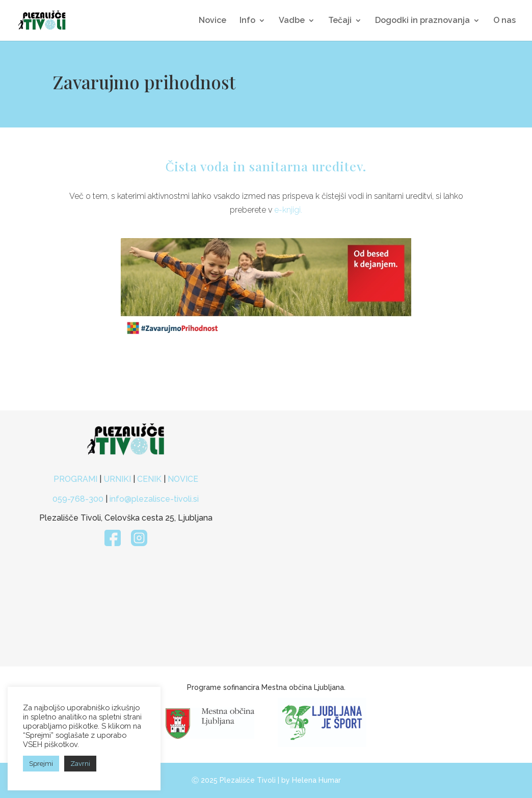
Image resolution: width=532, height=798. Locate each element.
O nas (504, 21)
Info (247, 21)
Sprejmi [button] (41, 764)
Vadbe (292, 21)
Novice (212, 21)
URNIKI (118, 479)
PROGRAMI (76, 479)
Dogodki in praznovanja (422, 21)
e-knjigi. (288, 210)
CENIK (149, 479)
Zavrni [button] (80, 764)
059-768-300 (78, 499)
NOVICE (183, 479)
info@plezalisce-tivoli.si (154, 499)
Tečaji (340, 21)
